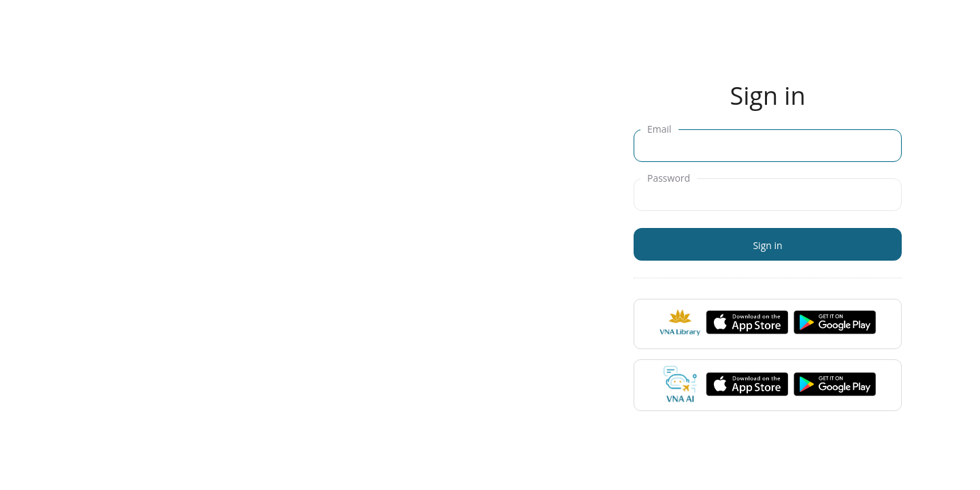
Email (659, 129)
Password (669, 178)
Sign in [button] (767, 245)
